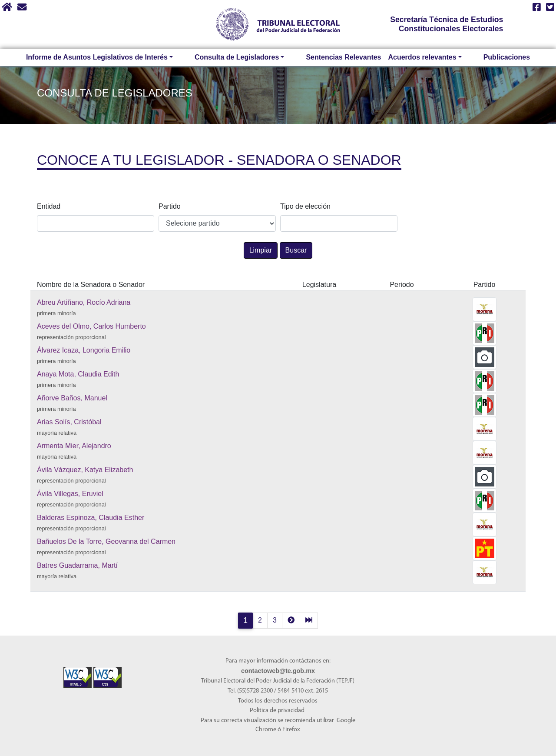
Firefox (291, 730)
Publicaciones (485, 57)
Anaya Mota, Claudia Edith (78, 374)
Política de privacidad (277, 711)
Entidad (49, 206)
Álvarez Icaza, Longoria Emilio (84, 350)
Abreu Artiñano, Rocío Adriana (84, 302)
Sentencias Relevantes (336, 57)
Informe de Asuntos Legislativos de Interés (121, 57)
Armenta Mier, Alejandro (74, 446)
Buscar (296, 250)
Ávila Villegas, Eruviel (70, 494)
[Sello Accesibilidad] (78, 672)
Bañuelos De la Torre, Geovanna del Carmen (106, 541)
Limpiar (261, 250)
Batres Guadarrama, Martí (77, 565)
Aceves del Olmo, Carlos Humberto (91, 326)
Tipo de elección (305, 206)
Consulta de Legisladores (247, 57)
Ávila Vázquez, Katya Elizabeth (85, 470)
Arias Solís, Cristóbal (69, 422)
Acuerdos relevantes (418, 57)
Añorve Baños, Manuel (72, 398)
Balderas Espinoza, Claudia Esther (91, 518)
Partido (170, 206)
